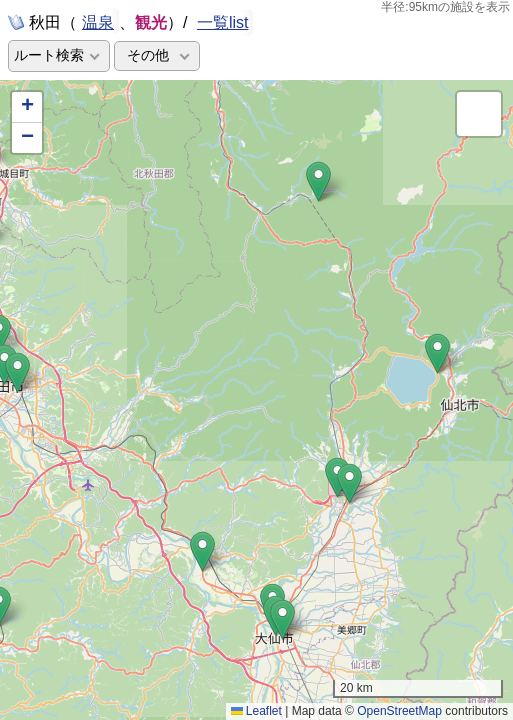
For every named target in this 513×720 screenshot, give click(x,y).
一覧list (223, 22)
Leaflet (256, 711)
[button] (437, 353)
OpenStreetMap (399, 711)
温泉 (98, 21)
